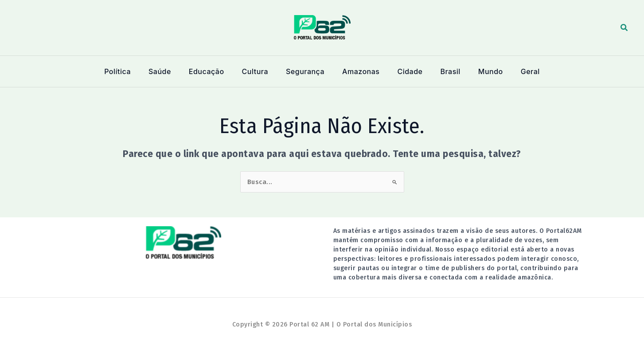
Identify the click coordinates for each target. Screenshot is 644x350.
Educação (212, 71)
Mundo (483, 71)
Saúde (168, 71)
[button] (624, 28)
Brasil (445, 71)
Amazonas (360, 71)
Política (129, 71)
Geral (520, 71)
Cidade (407, 71)
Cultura (258, 71)
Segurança (307, 71)
